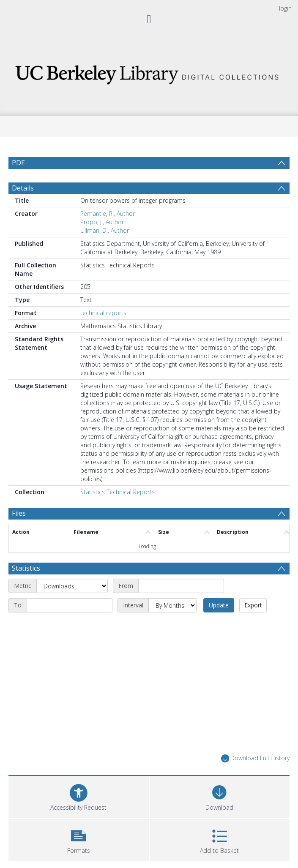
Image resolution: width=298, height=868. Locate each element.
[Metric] (72, 586)
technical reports (103, 313)
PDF (18, 163)
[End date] (70, 605)
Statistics (26, 568)
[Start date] (181, 586)
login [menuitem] (285, 8)
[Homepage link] (149, 72)
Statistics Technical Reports (118, 492)
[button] (79, 839)
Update (219, 605)
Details (23, 188)
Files (19, 513)
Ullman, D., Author (105, 230)
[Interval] (172, 605)
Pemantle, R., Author (108, 214)
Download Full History (255, 758)
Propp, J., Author (102, 222)
